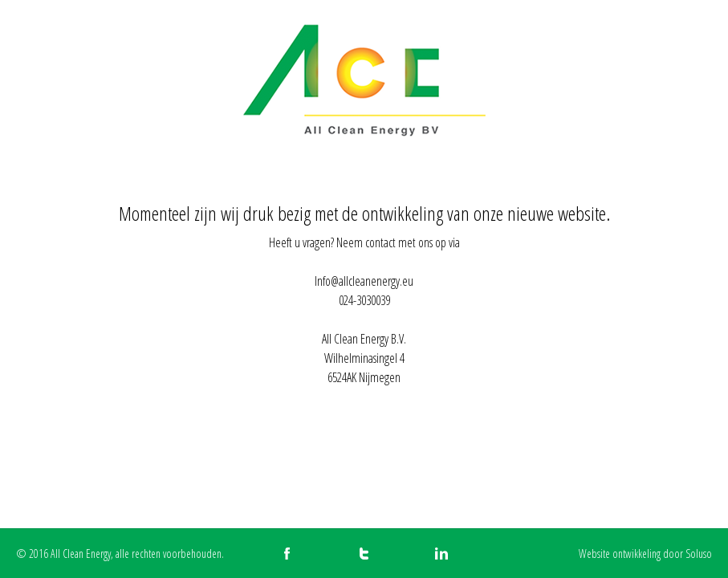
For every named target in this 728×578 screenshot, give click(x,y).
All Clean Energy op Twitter (364, 553)
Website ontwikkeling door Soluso (645, 554)
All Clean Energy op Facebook (287, 553)
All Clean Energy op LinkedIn (441, 553)
